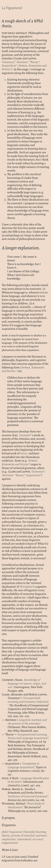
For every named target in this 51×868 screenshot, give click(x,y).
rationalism (24, 839)
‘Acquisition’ (9, 65)
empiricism (9, 839)
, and (24, 67)
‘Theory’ (35, 62)
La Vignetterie (12, 8)
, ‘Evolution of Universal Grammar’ (28, 794)
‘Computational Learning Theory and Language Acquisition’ (28, 736)
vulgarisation (10, 843)
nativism (41, 835)
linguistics (16, 832)
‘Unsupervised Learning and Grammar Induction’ (28, 700)
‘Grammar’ (9, 62)
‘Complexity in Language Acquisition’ (23, 765)
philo (5, 832)
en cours (38, 839)
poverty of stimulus (23, 835)
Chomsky (29, 832)
